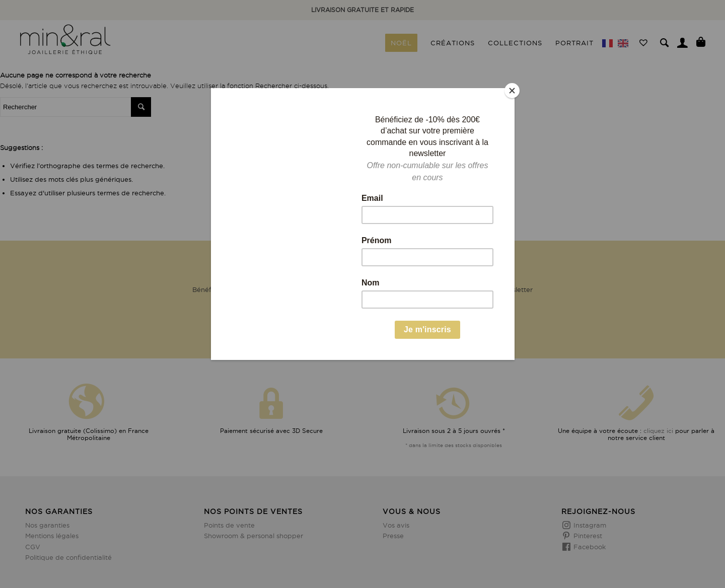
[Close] (512, 91)
